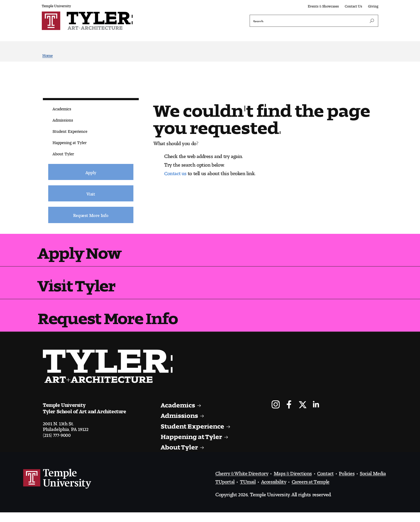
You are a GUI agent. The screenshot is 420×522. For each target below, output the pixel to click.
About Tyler (63, 153)
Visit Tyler (85, 285)
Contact (330, 482)
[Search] (314, 21)
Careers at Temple (314, 490)
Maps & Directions (296, 482)
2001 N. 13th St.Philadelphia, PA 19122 (66, 435)
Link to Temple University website (57, 489)
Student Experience (70, 131)
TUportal (225, 490)
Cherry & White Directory (243, 482)
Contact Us (353, 5)
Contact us (176, 172)
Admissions (63, 120)
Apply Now (88, 250)
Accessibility (275, 490)
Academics (62, 108)
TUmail (248, 490)
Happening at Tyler (70, 142)
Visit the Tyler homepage (114, 375)
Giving (373, 5)
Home (48, 55)
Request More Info (119, 320)
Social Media (380, 482)
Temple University (56, 5)
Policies (352, 482)
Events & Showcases (323, 5)
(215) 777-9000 (57, 444)
